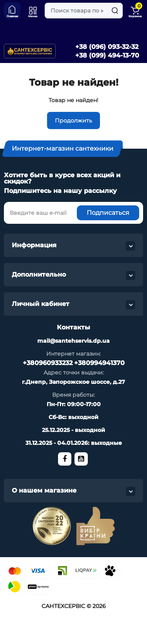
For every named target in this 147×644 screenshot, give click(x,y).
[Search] (115, 11)
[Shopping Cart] (135, 11)
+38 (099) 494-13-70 (107, 55)
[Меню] (33, 11)
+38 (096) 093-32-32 (107, 47)
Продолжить (73, 121)
